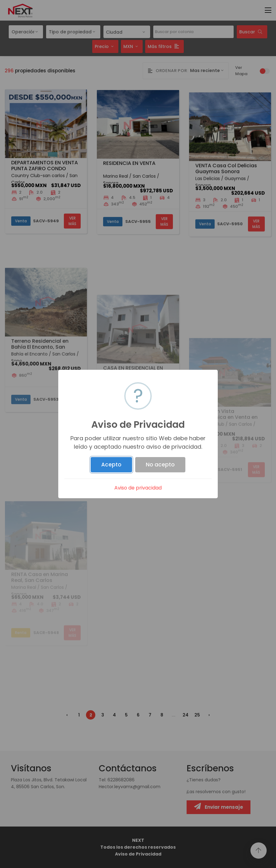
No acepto (160, 465)
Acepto (111, 465)
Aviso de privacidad (138, 488)
